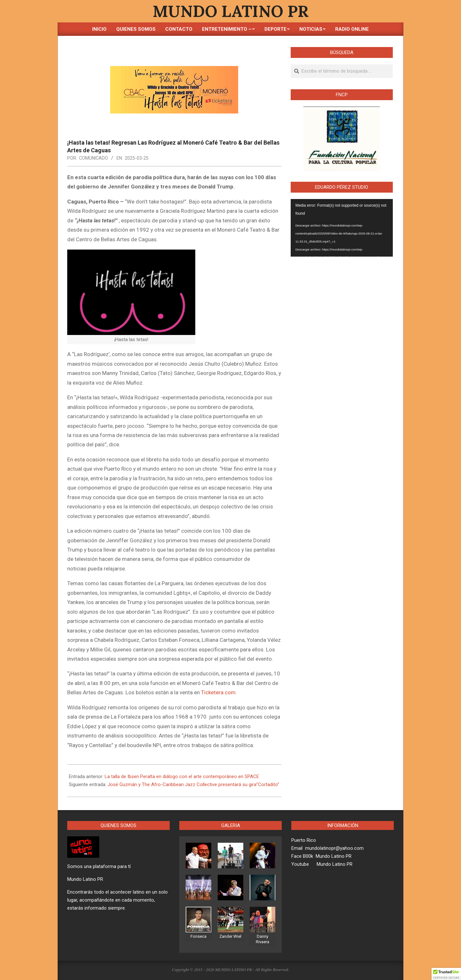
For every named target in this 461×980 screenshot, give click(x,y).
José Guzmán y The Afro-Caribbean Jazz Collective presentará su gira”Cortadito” (193, 785)
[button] (446, 974)
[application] (342, 228)
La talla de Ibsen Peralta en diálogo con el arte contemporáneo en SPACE (182, 777)
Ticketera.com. (219, 692)
